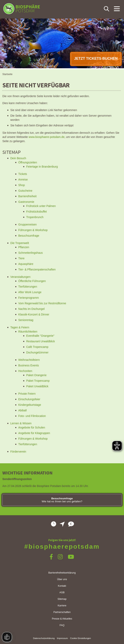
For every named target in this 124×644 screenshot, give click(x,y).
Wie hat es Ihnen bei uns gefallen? (62, 500)
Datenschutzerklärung (44, 638)
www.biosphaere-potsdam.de (47, 137)
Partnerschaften (62, 612)
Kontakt (62, 586)
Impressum (62, 638)
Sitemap (62, 599)
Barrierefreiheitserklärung (62, 573)
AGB (62, 592)
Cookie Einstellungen (81, 638)
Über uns (62, 579)
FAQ (62, 625)
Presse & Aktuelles (62, 619)
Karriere (62, 606)
